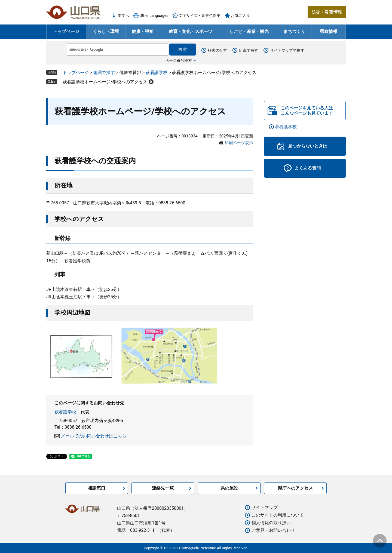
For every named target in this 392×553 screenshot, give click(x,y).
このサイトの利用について (278, 515)
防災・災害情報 (327, 12)
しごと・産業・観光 (249, 31)
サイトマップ (265, 507)
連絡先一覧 (163, 488)
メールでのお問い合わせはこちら (94, 436)
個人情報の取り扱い (271, 523)
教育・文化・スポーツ (191, 31)
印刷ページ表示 (239, 143)
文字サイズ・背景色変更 (200, 16)
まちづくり (294, 31)
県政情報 (329, 31)
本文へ (123, 16)
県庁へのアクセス (295, 488)
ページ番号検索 (179, 60)
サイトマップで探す (287, 50)
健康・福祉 (143, 31)
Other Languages (154, 16)
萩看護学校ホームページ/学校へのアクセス (105, 82)
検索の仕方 (218, 50)
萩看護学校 (157, 73)
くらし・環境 (106, 31)
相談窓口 (97, 488)
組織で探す (249, 50)
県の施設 (229, 488)
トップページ (66, 31)
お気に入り (240, 16)
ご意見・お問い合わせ (273, 530)
